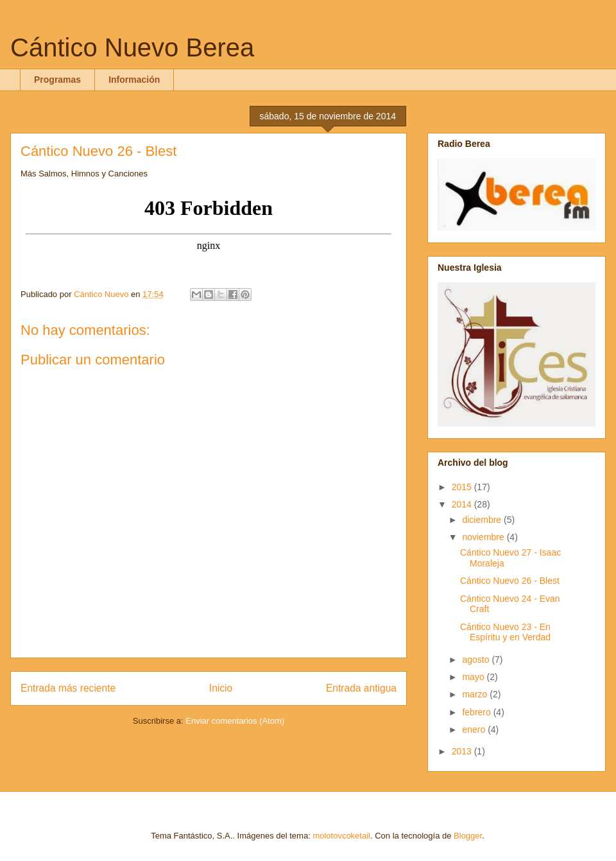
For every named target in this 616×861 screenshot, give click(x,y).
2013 (463, 751)
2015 (463, 487)
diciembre (483, 520)
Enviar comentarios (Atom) (235, 721)
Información (134, 80)
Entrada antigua (361, 688)
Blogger (468, 836)
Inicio (221, 688)
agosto (477, 660)
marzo (476, 694)
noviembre (484, 537)
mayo (474, 677)
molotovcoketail (341, 836)
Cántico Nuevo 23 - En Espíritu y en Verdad (505, 632)
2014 (463, 504)
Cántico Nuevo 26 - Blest (510, 581)
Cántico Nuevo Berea (132, 47)
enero (475, 729)
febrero (477, 712)
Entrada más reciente (68, 688)
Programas (57, 80)
